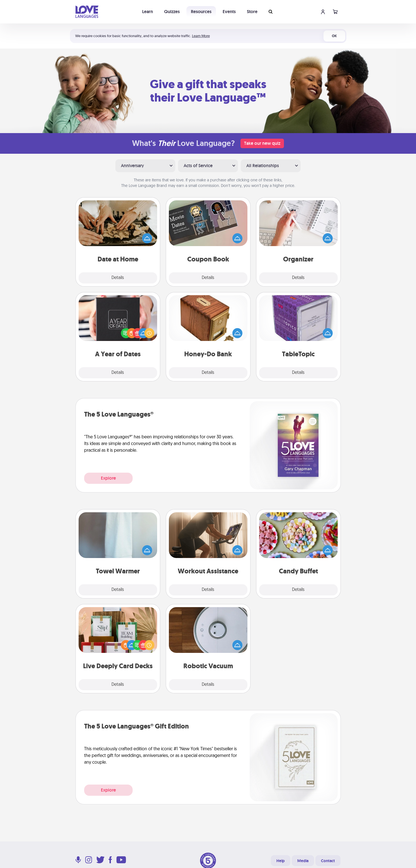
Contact (328, 861)
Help (281, 861)
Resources (201, 12)
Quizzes (172, 12)
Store (252, 12)
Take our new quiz (262, 143)
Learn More (201, 36)
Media (303, 861)
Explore (108, 478)
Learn (148, 12)
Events (229, 12)
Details (118, 278)
